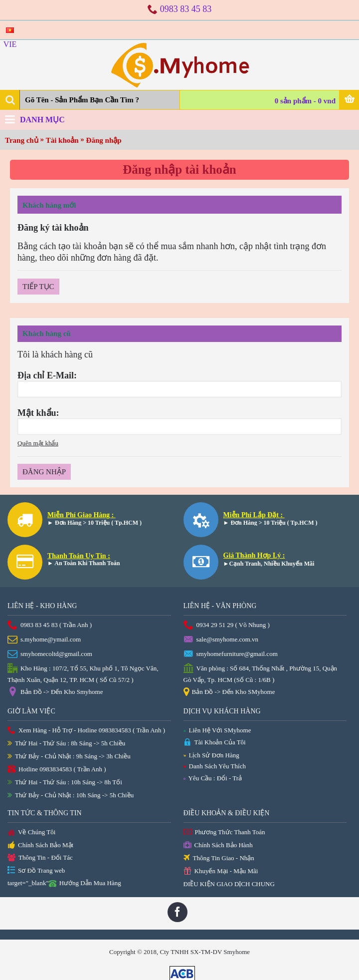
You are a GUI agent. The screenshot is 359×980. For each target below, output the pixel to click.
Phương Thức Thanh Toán (224, 832)
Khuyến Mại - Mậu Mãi (221, 871)
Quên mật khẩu (38, 443)
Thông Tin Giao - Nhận (219, 858)
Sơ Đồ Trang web (36, 871)
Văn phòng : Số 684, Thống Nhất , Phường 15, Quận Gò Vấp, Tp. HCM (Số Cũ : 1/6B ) (261, 673)
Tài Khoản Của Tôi (215, 743)
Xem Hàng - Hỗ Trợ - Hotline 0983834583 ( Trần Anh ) (86, 731)
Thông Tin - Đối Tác (40, 858)
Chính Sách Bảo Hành (218, 845)
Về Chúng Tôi (31, 833)
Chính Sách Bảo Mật (40, 846)
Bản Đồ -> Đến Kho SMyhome (229, 692)
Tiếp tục (38, 287)
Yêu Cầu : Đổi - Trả (213, 778)
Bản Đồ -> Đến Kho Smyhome (55, 692)
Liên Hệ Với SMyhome (217, 730)
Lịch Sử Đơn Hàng (211, 755)
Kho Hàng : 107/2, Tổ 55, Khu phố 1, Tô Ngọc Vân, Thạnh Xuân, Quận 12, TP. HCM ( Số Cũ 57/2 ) (83, 673)
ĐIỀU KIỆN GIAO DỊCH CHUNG (229, 884)
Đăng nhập (104, 140)
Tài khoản (62, 140)
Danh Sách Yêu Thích (215, 766)
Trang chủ (22, 140)
